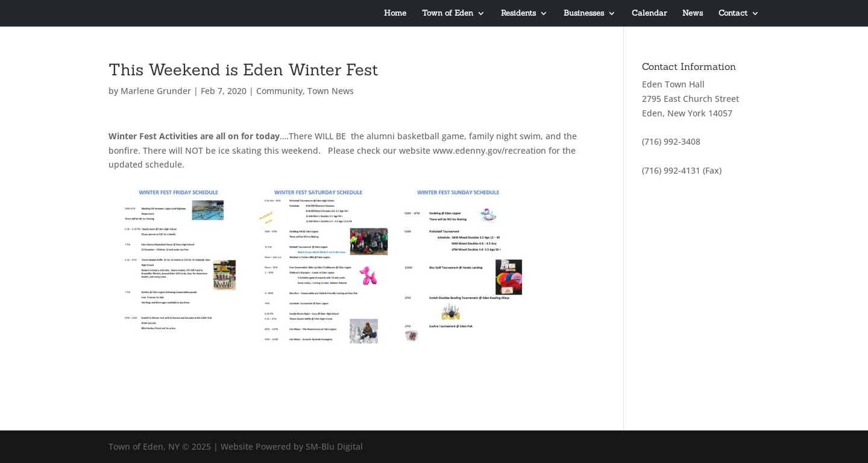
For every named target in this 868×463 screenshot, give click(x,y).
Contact (733, 14)
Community (279, 91)
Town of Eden (448, 14)
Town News (331, 91)
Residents (518, 14)
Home (395, 14)
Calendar (649, 14)
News (693, 14)
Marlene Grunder (156, 91)
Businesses (584, 14)
